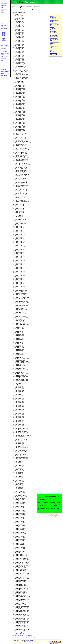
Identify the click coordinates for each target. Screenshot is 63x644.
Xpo (51, 48)
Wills (2, 60)
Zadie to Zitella (54, 50)
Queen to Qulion (54, 38)
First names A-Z (5, 30)
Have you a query (4, 52)
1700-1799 (4, 36)
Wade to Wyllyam (54, 46)
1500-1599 (4, 33)
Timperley (3, 38)
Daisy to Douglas (54, 20)
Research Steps (3, 70)
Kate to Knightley (54, 30)
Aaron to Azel (53, 16)
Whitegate (4, 39)
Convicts (2, 73)
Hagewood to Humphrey (55, 26)
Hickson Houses (4, 58)
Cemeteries (3, 62)
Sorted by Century (54, 52)
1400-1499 (4, 32)
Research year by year (5, 72)
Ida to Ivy (52, 27)
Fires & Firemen (4, 75)
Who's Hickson (3, 14)
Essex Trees (4, 41)
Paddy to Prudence (54, 37)
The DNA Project (4, 3)
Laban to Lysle (53, 31)
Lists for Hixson (54, 54)
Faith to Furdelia (54, 23)
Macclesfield (4, 37)
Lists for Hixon (54, 53)
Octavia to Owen (54, 35)
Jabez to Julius (53, 28)
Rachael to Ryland (54, 39)
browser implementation (54, 643)
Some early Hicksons (4, 16)
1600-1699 (4, 34)
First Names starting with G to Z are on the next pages (24, 636)
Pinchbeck (4, 42)
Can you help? (3, 64)
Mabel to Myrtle (54, 33)
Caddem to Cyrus (54, 19)
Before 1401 (4, 31)
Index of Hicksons (4, 28)
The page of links (4, 53)
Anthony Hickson (22, 638)
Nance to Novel (54, 34)
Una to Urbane (53, 44)
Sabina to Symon (54, 41)
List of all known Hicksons (4, 10)
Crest (2, 24)
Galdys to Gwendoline (55, 24)
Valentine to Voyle (54, 45)
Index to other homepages (3, 49)
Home (2, 7)
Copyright (3, 68)
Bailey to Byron (54, 18)
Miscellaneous (3, 66)
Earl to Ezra (53, 22)
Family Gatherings (4, 56)
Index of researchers (4, 46)
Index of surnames (4, 44)
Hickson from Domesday (3, 18)
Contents (2, 12)
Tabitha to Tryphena (55, 42)
